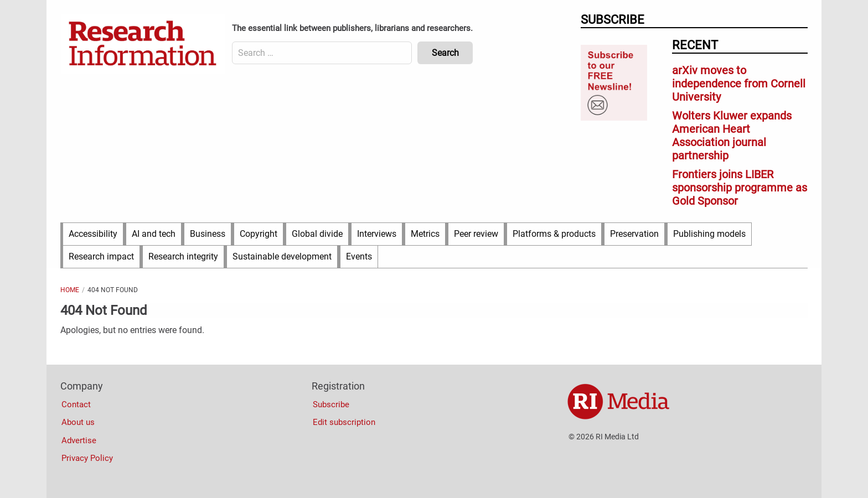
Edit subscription (344, 422)
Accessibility (93, 234)
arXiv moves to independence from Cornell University (739, 84)
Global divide (317, 234)
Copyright (259, 234)
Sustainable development (282, 256)
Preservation (634, 234)
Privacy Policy (87, 458)
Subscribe (331, 404)
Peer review (476, 234)
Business (208, 234)
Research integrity (183, 256)
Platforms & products (554, 234)
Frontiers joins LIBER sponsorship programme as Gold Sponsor (740, 188)
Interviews (377, 234)
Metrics (425, 234)
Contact (76, 404)
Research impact (101, 256)
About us (78, 422)
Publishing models (709, 234)
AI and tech (154, 234)
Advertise (79, 440)
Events (359, 256)
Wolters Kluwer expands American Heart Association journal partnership (732, 136)
